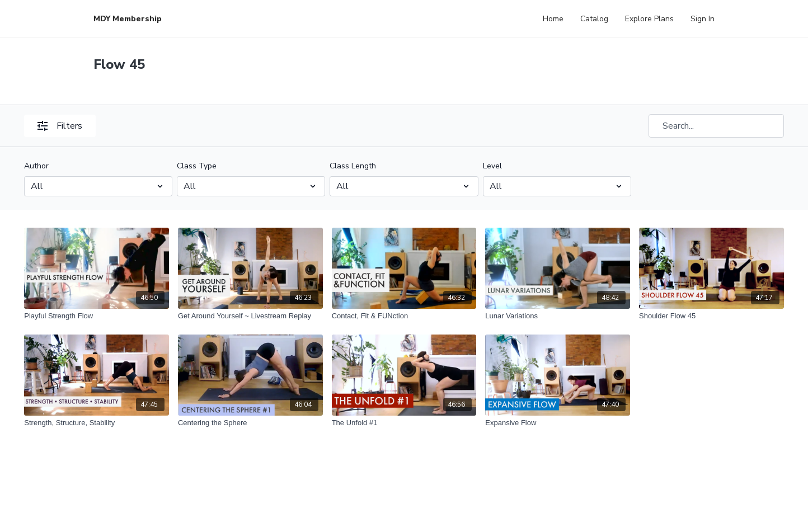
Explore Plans (649, 19)
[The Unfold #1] (404, 423)
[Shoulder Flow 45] (711, 316)
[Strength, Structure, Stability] (97, 423)
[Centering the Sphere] (250, 423)
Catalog (594, 19)
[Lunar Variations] (558, 316)
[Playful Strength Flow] (97, 316)
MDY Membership (128, 19)
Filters (60, 126)
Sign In (703, 19)
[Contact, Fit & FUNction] (404, 316)
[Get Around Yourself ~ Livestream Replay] (250, 316)
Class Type (197, 166)
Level (492, 166)
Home (553, 19)
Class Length (353, 166)
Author (36, 166)
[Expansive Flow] (558, 423)
